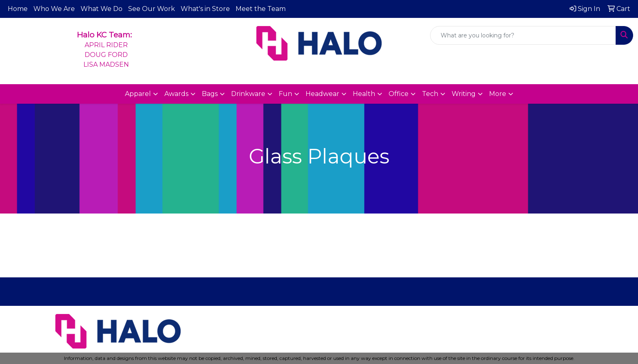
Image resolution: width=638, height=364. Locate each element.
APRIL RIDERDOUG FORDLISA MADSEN (106, 55)
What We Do (102, 9)
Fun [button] (285, 94)
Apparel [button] (138, 94)
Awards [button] (176, 94)
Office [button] (399, 94)
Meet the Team (261, 9)
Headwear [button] (322, 94)
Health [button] (364, 94)
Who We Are (54, 9)
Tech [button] (430, 94)
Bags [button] (210, 94)
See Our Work (152, 9)
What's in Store (205, 9)
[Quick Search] (523, 35)
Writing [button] (464, 94)
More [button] (498, 94)
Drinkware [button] (248, 94)
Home (18, 9)
